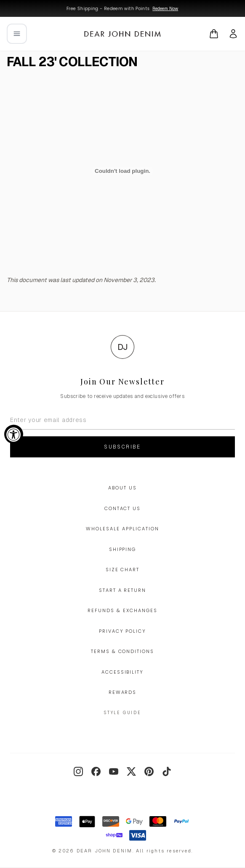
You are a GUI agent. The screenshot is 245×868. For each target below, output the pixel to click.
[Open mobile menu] (17, 34)
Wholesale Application (122, 529)
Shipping (123, 549)
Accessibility (123, 672)
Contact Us (123, 508)
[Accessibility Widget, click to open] (14, 434)
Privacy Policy (123, 631)
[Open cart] (214, 34)
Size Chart (123, 570)
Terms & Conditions (123, 651)
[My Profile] (233, 34)
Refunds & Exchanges (122, 610)
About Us (122, 488)
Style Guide (122, 713)
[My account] (233, 34)
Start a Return (123, 590)
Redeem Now (165, 9)
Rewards (123, 692)
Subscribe (122, 447)
